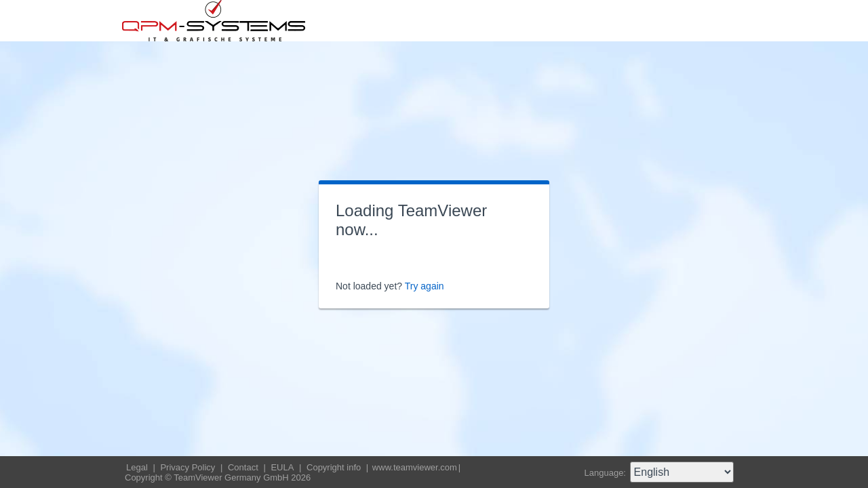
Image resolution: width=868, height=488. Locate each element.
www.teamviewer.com (415, 467)
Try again (425, 286)
